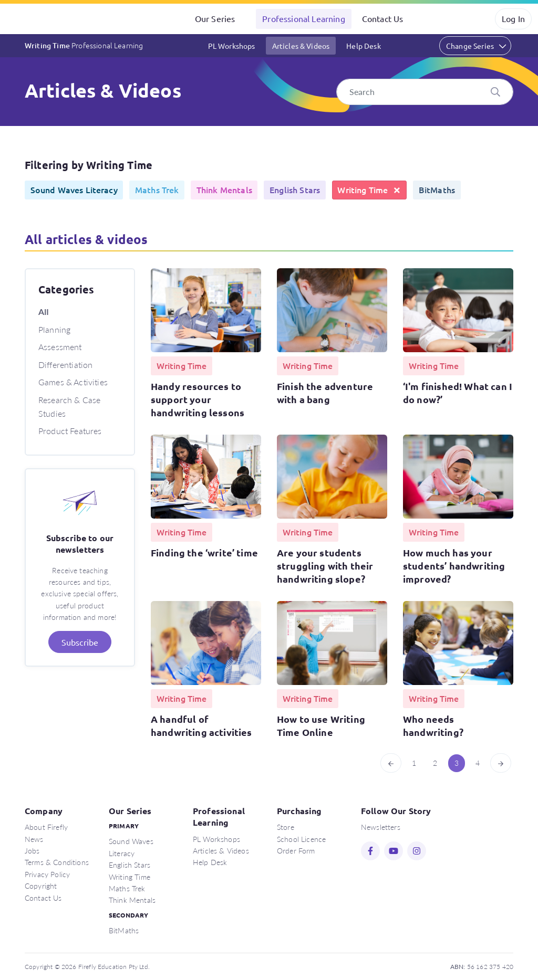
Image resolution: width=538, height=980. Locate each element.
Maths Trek (127, 888)
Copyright (41, 886)
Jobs (32, 850)
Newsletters (381, 827)
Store (286, 827)
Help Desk (363, 46)
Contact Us (383, 18)
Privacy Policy (47, 874)
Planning (54, 329)
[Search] (425, 92)
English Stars (130, 865)
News (34, 839)
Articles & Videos (301, 46)
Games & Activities (73, 382)
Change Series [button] (470, 46)
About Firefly (46, 827)
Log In (513, 18)
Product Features (70, 431)
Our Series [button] (215, 18)
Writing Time (84, 45)
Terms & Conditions (57, 862)
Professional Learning (303, 18)
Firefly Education (51, 19)
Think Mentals (132, 900)
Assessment (60, 347)
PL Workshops (232, 46)
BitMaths (124, 930)
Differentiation (65, 365)
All (44, 312)
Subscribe (80, 642)
